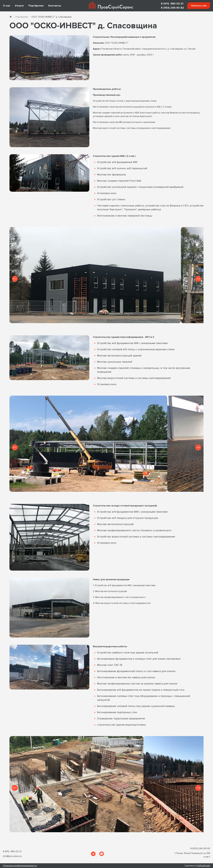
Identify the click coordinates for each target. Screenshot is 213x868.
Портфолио (36, 6)
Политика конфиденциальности (20, 866)
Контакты (55, 6)
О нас (7, 6)
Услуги (19, 6)
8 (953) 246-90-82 (172, 8)
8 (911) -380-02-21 (172, 4)
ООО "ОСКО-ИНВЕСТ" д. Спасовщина (51, 17)
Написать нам (199, 6)
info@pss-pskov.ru (12, 856)
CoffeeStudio (203, 866)
